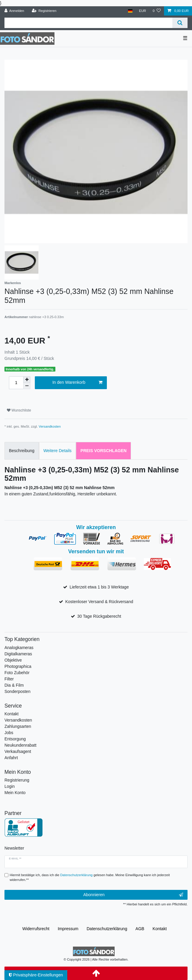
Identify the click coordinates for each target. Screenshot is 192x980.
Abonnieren (133, 895)
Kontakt (11, 714)
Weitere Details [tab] (58, 451)
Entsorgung (15, 739)
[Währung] (143, 11)
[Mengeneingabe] (16, 383)
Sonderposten (17, 691)
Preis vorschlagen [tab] (103, 451)
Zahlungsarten (18, 726)
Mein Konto (15, 793)
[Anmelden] (14, 11)
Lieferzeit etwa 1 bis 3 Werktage (99, 587)
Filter (9, 679)
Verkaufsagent (18, 751)
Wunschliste (19, 410)
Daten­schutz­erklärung (107, 929)
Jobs (9, 733)
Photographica (18, 666)
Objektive (13, 660)
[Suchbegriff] (88, 23)
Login (10, 786)
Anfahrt (11, 758)
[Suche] (180, 23)
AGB (140, 929)
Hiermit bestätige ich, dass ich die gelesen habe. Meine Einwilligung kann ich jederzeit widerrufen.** (90, 877)
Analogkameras (19, 648)
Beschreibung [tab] (22, 451)
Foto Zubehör (17, 673)
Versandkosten (50, 426)
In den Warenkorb (77, 383)
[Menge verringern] (27, 386)
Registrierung (17, 780)
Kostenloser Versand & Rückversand (99, 602)
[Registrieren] (44, 11)
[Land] (130, 11)
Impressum (68, 929)
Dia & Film (14, 685)
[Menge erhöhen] (27, 380)
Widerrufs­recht (36, 929)
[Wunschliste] (157, 11)
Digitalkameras (18, 654)
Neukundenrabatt (20, 745)
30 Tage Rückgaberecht (99, 616)
